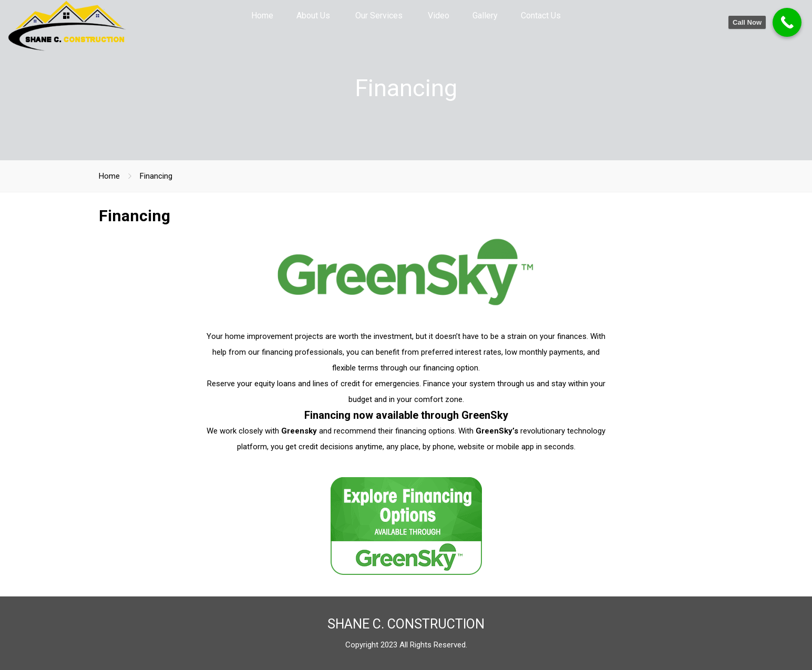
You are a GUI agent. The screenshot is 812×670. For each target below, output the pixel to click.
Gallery (485, 16)
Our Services (379, 16)
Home (262, 16)
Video (439, 16)
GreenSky (485, 415)
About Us (313, 16)
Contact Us (541, 16)
